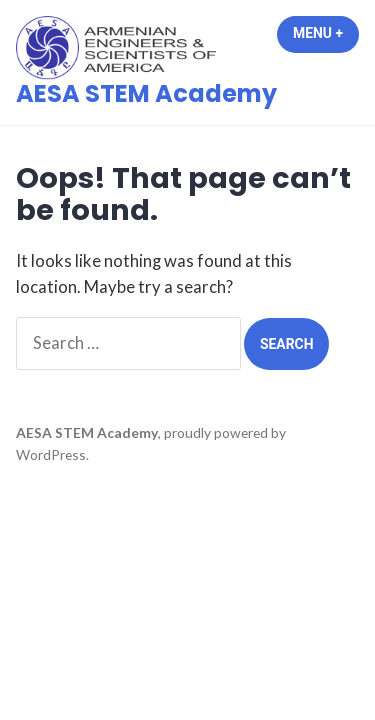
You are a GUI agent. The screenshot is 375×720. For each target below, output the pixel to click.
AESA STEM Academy (146, 93)
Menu (326, 33)
